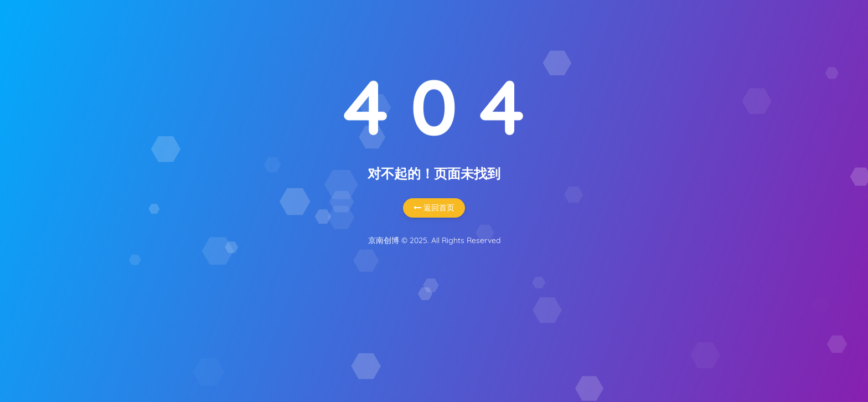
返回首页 (434, 208)
